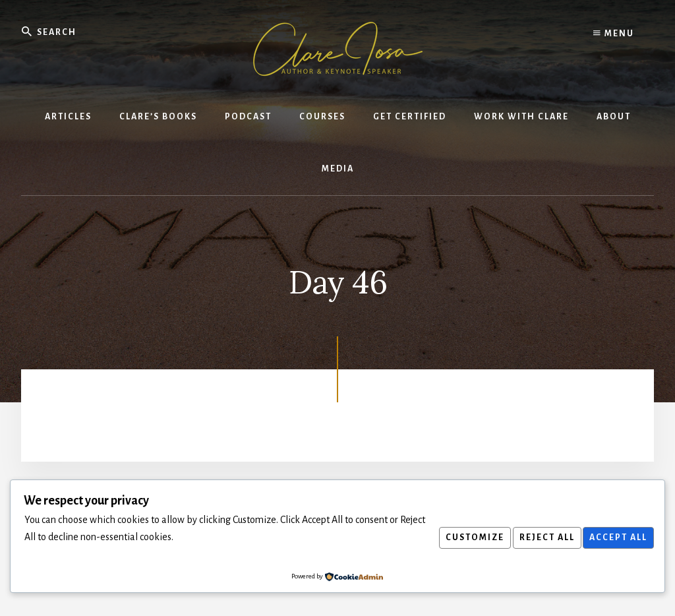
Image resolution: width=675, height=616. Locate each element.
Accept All (616, 538)
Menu (614, 33)
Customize (462, 538)
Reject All (539, 538)
